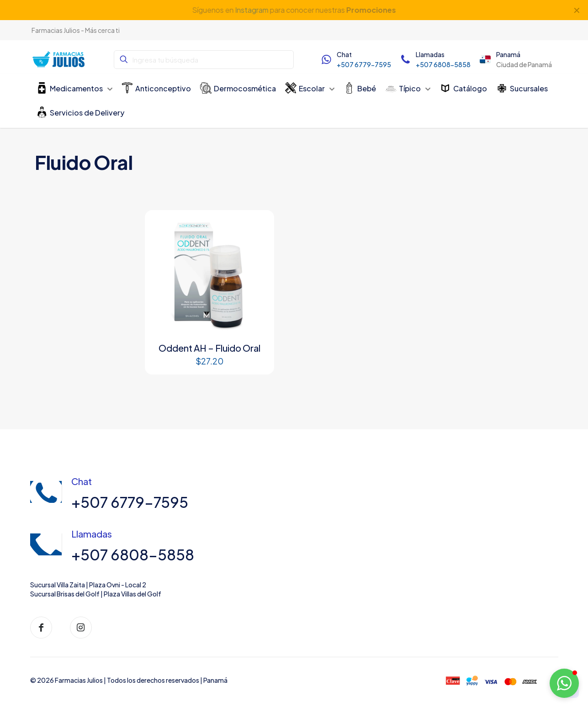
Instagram (251, 10)
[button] (564, 683)
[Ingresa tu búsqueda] (204, 60)
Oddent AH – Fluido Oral (209, 348)
